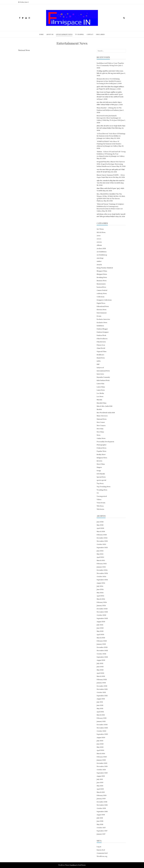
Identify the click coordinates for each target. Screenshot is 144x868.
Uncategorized (102, 496)
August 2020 (101, 738)
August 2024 (101, 583)
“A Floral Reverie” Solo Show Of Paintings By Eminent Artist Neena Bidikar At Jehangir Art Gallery (111, 136)
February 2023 (102, 641)
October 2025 (101, 544)
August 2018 (101, 815)
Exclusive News (102, 323)
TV (98, 493)
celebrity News (102, 294)
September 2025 (102, 548)
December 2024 (102, 570)
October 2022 (101, 654)
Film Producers (102, 339)
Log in (99, 847)
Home (41, 34)
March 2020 (101, 754)
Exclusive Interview (103, 319)
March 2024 (101, 599)
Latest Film (100, 384)
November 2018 (102, 805)
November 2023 (102, 612)
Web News (100, 506)
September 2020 (102, 734)
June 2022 (100, 667)
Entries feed (101, 850)
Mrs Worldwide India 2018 (106, 413)
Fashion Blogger (102, 329)
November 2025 (102, 541)
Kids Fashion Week (103, 380)
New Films (100, 432)
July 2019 (100, 779)
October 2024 (101, 577)
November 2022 (102, 651)
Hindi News (101, 358)
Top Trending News (104, 487)
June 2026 (100, 522)
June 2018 (100, 821)
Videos (99, 500)
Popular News (101, 451)
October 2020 (101, 731)
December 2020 (102, 725)
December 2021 (102, 686)
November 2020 (102, 728)
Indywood (100, 368)
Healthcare (100, 355)
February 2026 (102, 535)
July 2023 (100, 625)
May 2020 (100, 747)
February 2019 (102, 795)
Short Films (101, 464)
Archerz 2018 (101, 249)
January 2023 (101, 644)
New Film (100, 429)
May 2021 (100, 709)
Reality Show (101, 455)
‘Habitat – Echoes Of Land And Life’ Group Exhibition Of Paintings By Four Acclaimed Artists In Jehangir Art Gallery (111, 154)
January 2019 (101, 799)
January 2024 (101, 606)
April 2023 (100, 635)
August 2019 (101, 776)
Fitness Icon (101, 345)
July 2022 (100, 663)
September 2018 (102, 812)
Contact (90, 34)
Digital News (101, 303)
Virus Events (101, 503)
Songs (99, 471)
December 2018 (102, 802)
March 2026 (101, 532)
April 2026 (100, 528)
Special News (101, 477)
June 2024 (100, 589)
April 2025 (100, 557)
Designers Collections (104, 300)
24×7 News (100, 229)
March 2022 (101, 676)
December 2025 (102, 538)
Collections (101, 297)
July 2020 (100, 741)
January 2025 (101, 567)
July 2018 (100, 818)
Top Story (100, 483)
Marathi (99, 400)
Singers (99, 467)
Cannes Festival (102, 290)
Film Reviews (101, 342)
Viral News (73, 865)
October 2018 (101, 808)
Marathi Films (102, 403)
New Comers (101, 426)
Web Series (100, 509)
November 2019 (102, 766)
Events (99, 316)
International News (103, 371)
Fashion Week (101, 335)
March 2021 (101, 715)
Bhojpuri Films (102, 271)
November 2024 (102, 573)
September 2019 (102, 773)
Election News (102, 310)
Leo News (100, 397)
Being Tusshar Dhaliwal (105, 268)
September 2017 (102, 831)
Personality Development (105, 442)
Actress (99, 242)
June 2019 (100, 783)
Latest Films (101, 387)
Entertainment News (64, 34)
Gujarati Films (102, 352)
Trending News (102, 490)
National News (102, 419)
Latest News (101, 390)
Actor (99, 236)
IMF (98, 364)
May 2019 (100, 786)
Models (99, 409)
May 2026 (100, 525)
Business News (102, 281)
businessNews (101, 287)
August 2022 (101, 660)
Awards (99, 265)
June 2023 (100, 628)
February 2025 (102, 564)
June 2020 (100, 744)
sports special (101, 480)
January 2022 (101, 683)
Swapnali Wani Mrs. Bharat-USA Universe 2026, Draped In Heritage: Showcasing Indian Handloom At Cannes (111, 164)
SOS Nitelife (101, 474)
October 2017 (101, 828)
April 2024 (100, 596)
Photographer (102, 445)
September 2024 (102, 580)
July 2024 (100, 586)
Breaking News (102, 277)
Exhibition (100, 326)
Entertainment (102, 313)
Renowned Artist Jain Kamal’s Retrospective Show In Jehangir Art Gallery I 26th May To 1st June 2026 (109, 118)
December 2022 (102, 647)
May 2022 (100, 670)
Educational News (103, 306)
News (99, 435)
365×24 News (101, 232)
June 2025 (100, 551)
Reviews (99, 461)
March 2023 (101, 638)
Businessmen (101, 284)
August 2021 (101, 699)
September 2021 (102, 696)
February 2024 (102, 602)
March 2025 (101, 560)
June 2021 (100, 705)
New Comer (101, 422)
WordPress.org (102, 856)
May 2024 (100, 593)
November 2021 (102, 689)
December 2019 (102, 763)
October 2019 (101, 770)
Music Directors (102, 416)
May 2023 (100, 631)
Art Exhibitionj (102, 255)
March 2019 (101, 792)
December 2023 (102, 609)
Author (99, 261)
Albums (99, 245)
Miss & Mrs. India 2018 (105, 406)
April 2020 (100, 750)
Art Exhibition (102, 252)
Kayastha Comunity (103, 377)
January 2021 (101, 721)
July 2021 (100, 702)
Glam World (101, 348)
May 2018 (100, 824)
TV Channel (80, 34)
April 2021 (100, 712)
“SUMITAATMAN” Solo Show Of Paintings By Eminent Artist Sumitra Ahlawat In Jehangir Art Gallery (109, 144)
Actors (99, 239)
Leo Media (100, 393)
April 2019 (100, 789)
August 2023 (101, 622)
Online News (101, 438)
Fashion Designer (103, 332)
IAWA (99, 361)
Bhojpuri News (102, 274)
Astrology (100, 258)
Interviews (100, 374)
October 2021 (101, 692)
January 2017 (101, 834)
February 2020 (102, 757)
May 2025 (100, 554)
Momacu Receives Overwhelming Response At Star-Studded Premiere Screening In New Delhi (109, 81)
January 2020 (101, 760)
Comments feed (102, 853)
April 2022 (100, 673)
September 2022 (102, 657)
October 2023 (101, 615)
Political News (102, 448)
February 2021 (102, 718)
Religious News (102, 458)
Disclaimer (100, 34)
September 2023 (102, 618)
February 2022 (102, 680)
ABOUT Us (50, 34)
